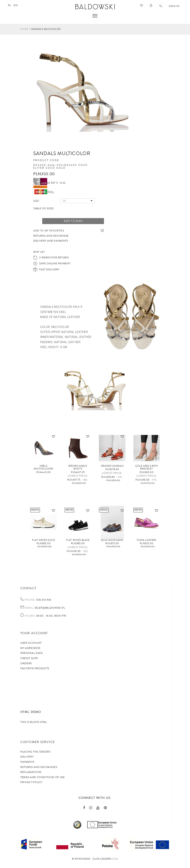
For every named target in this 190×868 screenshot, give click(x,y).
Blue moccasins (112, 540)
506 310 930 (43, 600)
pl (9, 5)
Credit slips (29, 658)
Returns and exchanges (39, 767)
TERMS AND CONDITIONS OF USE (43, 777)
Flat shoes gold (44, 540)
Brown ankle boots (78, 467)
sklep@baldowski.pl (49, 608)
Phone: (30, 600)
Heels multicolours (43, 467)
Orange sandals (112, 466)
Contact (28, 588)
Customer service (38, 742)
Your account (34, 633)
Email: (29, 608)
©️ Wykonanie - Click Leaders (92, 859)
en (16, 5)
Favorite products (35, 668)
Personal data (31, 653)
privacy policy (31, 782)
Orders (26, 663)
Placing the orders (35, 752)
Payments (27, 762)
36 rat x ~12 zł (49, 183)
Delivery (27, 757)
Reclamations (31, 772)
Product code (46, 160)
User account (31, 643)
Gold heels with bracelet (147, 467)
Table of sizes (44, 209)
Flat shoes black (78, 540)
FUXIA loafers (146, 540)
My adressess (30, 648)
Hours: (30, 616)
